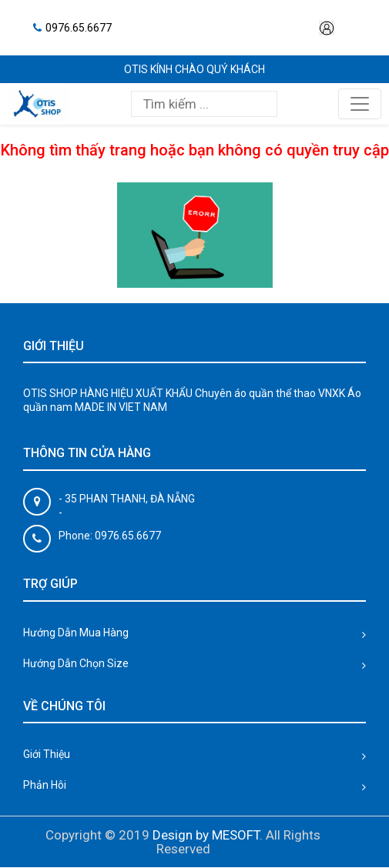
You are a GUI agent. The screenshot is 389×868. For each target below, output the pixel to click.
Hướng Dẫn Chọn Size (76, 663)
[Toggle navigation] (360, 104)
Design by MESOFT (206, 835)
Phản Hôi (45, 785)
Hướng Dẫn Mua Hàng (76, 633)
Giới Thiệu (47, 754)
